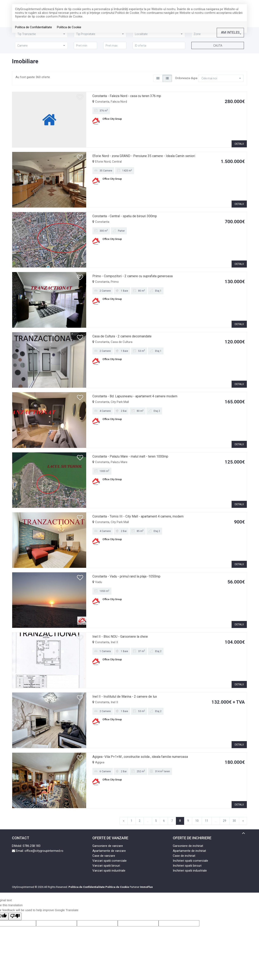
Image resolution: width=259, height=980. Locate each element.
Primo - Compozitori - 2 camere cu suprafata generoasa (132, 276)
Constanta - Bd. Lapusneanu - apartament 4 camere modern (135, 396)
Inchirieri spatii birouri (187, 866)
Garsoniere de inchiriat (188, 846)
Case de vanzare (104, 856)
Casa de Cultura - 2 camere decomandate (122, 336)
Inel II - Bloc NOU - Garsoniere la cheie (120, 637)
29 (225, 821)
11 (207, 821)
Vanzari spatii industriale (109, 871)
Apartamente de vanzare (109, 851)
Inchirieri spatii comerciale (190, 861)
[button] (41, 45)
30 (234, 821)
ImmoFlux (146, 887)
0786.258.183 (32, 846)
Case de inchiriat (184, 856)
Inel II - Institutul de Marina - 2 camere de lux (125, 697)
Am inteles (230, 32)
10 (197, 821)
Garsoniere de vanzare (108, 846)
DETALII (239, 144)
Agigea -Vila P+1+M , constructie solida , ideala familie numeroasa (140, 757)
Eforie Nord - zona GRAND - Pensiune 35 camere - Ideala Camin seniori (144, 156)
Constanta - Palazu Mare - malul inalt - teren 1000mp (130, 456)
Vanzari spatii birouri (106, 866)
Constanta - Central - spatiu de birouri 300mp (125, 216)
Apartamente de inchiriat (189, 851)
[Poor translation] (15, 916)
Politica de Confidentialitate (34, 27)
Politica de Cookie (69, 27)
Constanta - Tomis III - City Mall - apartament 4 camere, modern (138, 516)
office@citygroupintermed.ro (44, 851)
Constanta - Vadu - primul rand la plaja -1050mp (126, 576)
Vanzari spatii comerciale (109, 861)
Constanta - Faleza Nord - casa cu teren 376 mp (127, 96)
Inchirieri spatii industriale (190, 871)
